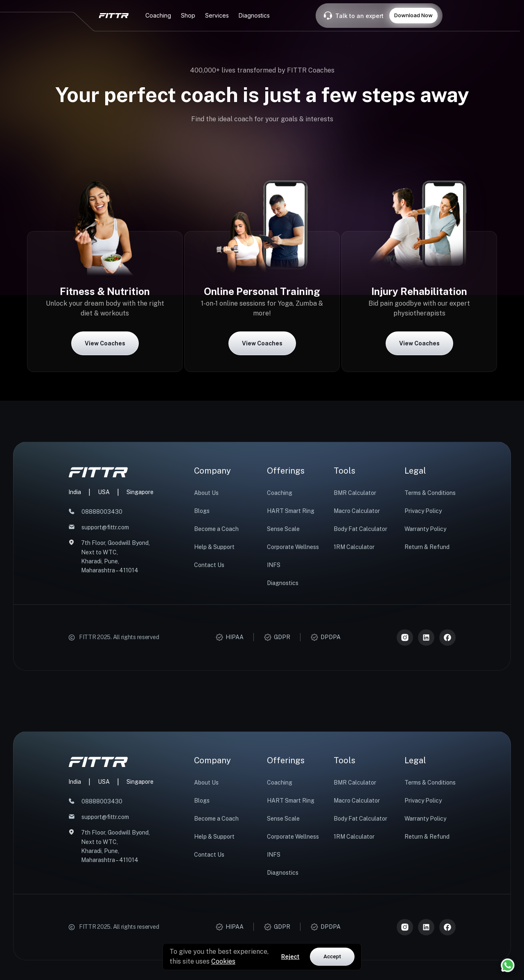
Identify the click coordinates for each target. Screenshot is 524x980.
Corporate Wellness (293, 547)
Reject (290, 957)
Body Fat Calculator (360, 529)
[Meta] (447, 637)
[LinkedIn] (426, 637)
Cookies (223, 961)
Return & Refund (427, 547)
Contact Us (209, 565)
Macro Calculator (357, 511)
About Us (206, 493)
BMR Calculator (355, 493)
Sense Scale (283, 529)
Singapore (140, 492)
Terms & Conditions (430, 493)
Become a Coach (216, 529)
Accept (332, 956)
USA (104, 492)
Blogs (202, 511)
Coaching (280, 493)
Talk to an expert (359, 16)
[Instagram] (405, 637)
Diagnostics (283, 583)
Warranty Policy (425, 529)
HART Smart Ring (291, 511)
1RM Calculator (354, 547)
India (75, 492)
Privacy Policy (423, 511)
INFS (274, 565)
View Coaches (105, 343)
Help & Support (214, 547)
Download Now (413, 15)
